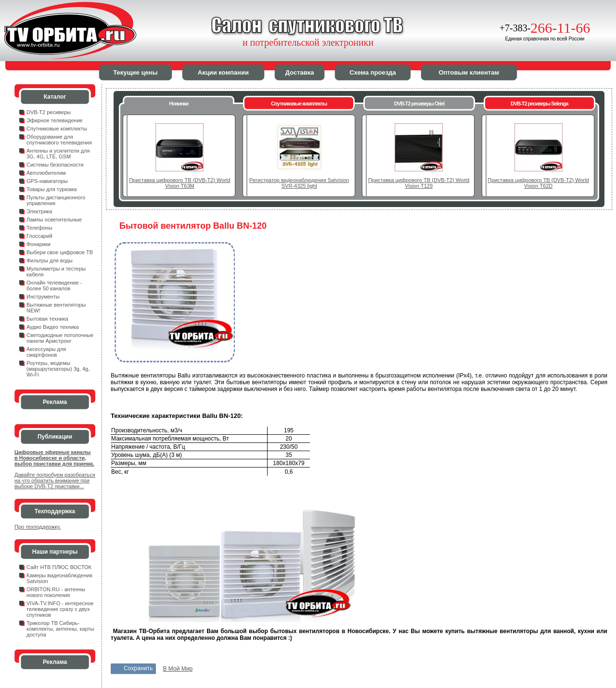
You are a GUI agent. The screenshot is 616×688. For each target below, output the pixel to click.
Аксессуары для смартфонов (46, 352)
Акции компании (223, 72)
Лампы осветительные (54, 220)
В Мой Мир (178, 669)
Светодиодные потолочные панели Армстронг (60, 338)
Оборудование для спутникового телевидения (59, 140)
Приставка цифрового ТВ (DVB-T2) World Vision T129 (419, 183)
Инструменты (43, 297)
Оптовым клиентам (469, 72)
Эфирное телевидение (55, 120)
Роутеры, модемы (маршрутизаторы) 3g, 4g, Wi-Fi (58, 369)
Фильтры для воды (50, 260)
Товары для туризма (51, 189)
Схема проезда (373, 72)
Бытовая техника (47, 319)
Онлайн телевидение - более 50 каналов (54, 286)
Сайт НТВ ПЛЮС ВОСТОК (59, 567)
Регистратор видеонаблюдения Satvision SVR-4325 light (299, 183)
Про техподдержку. (38, 527)
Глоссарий (39, 236)
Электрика (39, 211)
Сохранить (138, 668)
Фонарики (38, 244)
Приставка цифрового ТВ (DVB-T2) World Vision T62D (538, 183)
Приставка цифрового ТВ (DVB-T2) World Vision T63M (180, 183)
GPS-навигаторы (47, 181)
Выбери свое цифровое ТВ (60, 252)
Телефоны (39, 228)
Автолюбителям (46, 173)
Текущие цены (135, 72)
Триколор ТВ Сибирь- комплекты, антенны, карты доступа (60, 629)
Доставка (300, 72)
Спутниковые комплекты (57, 129)
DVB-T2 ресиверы (49, 112)
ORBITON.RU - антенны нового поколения (56, 592)
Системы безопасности (55, 165)
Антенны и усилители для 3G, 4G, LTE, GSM (58, 154)
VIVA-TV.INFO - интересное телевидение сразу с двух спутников (60, 609)
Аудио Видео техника (53, 327)
